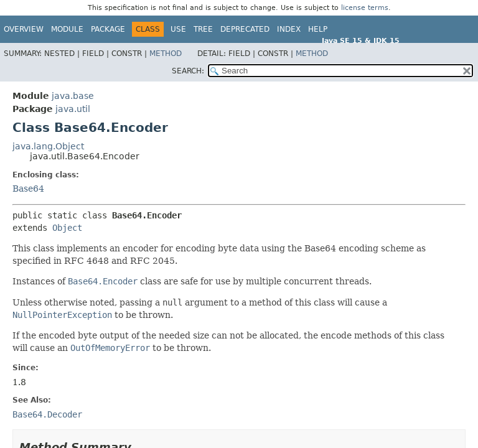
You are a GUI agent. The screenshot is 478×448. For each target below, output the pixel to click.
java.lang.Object (48, 146)
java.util (73, 109)
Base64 (28, 189)
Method (166, 54)
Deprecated (245, 29)
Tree (203, 29)
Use (178, 29)
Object (67, 228)
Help (318, 29)
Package (108, 29)
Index (289, 29)
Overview (24, 29)
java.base (73, 96)
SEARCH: (188, 71)
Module (67, 29)
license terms (365, 8)
